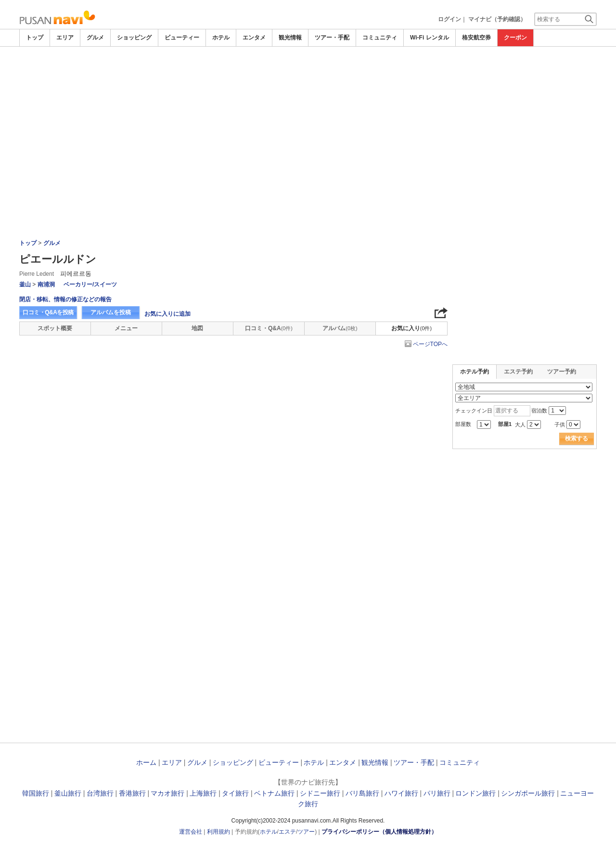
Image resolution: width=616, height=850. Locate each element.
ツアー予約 (562, 372)
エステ (287, 832)
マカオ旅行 (167, 793)
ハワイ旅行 (401, 793)
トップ (35, 38)
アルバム (340, 328)
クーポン (515, 38)
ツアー (306, 832)
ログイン (449, 19)
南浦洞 (46, 284)
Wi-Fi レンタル (430, 38)
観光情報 (290, 38)
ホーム (146, 762)
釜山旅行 (68, 793)
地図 (197, 328)
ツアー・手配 (332, 38)
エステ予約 (518, 372)
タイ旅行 (235, 793)
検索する (577, 438)
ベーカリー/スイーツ (90, 284)
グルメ (95, 38)
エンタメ (254, 38)
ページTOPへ (430, 344)
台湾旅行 (100, 793)
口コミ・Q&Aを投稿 (48, 312)
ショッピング (134, 38)
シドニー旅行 (320, 793)
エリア (65, 38)
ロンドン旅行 (475, 793)
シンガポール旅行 (528, 793)
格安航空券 (476, 38)
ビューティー (182, 38)
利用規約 (218, 832)
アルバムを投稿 (111, 312)
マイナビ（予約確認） (497, 19)
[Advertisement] (308, 73)
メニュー (126, 328)
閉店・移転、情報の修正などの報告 (65, 299)
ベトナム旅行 (274, 793)
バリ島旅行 (362, 793)
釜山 (25, 284)
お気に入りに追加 (167, 314)
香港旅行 (132, 793)
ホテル (221, 38)
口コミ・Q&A (269, 328)
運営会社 (191, 832)
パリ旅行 (437, 793)
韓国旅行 (36, 793)
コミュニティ (380, 38)
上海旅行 (203, 793)
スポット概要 (55, 328)
